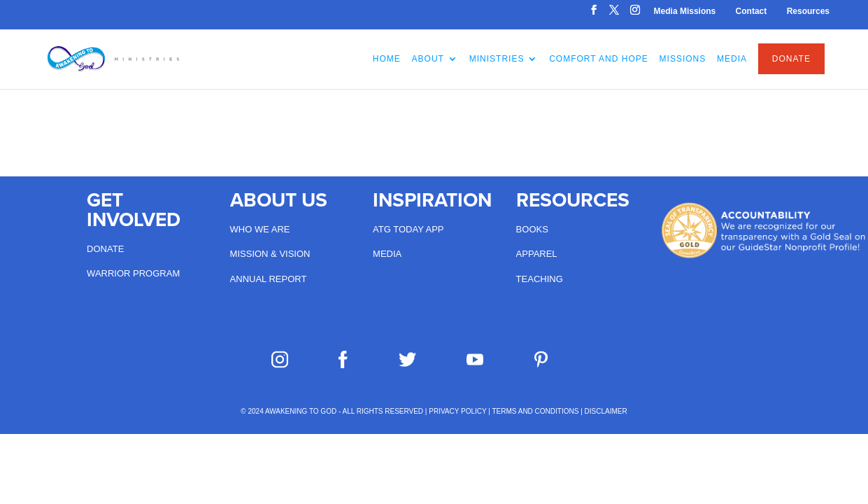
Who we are (260, 229)
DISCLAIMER (606, 411)
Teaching (540, 279)
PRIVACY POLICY (457, 411)
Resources (808, 12)
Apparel (537, 254)
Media (387, 254)
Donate (105, 249)
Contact (752, 12)
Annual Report (269, 279)
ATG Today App (408, 229)
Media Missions (685, 12)
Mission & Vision (270, 254)
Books (532, 229)
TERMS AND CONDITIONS (535, 411)
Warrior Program (133, 273)
